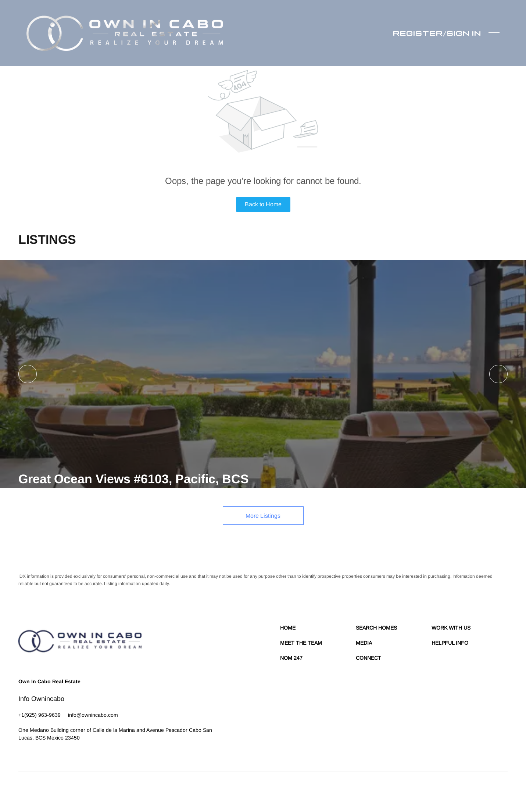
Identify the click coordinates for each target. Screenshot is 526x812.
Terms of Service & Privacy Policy (316, 790)
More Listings (263, 516)
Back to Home (263, 204)
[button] (125, 33)
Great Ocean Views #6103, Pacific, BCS (134, 479)
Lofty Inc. (52, 790)
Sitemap (472, 790)
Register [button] (418, 33)
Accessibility (495, 790)
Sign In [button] (464, 33)
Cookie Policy (367, 790)
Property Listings (443, 790)
